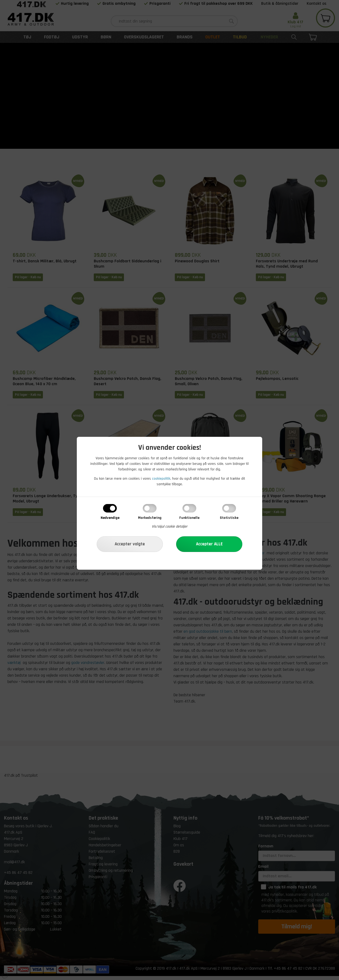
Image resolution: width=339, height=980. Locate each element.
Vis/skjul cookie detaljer (170, 527)
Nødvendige (110, 518)
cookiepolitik (161, 479)
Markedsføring (150, 518)
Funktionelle (189, 518)
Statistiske (229, 518)
